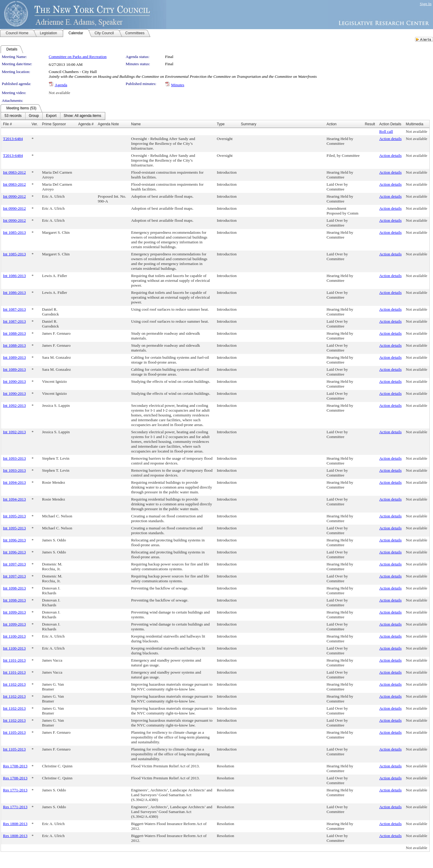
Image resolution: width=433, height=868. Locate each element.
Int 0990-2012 (14, 196)
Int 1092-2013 (14, 405)
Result (370, 124)
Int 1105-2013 (14, 732)
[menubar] (53, 116)
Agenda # (86, 124)
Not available (59, 93)
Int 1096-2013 (14, 540)
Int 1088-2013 (14, 333)
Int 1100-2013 (14, 636)
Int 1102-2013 (14, 684)
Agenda (61, 85)
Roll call (386, 131)
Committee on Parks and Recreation (78, 57)
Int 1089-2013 (14, 357)
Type (221, 124)
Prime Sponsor (54, 124)
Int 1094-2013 (14, 482)
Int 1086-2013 (14, 276)
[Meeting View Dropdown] (83, 116)
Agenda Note (108, 124)
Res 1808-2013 (15, 824)
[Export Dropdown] (51, 116)
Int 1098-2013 (14, 588)
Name (136, 124)
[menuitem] (13, 116)
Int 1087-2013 (14, 309)
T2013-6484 (13, 139)
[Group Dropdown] (34, 116)
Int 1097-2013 (14, 564)
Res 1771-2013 (15, 790)
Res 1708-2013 (15, 766)
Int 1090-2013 (14, 381)
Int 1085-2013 (14, 232)
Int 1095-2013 (14, 516)
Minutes (178, 85)
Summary (249, 124)
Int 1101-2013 (14, 660)
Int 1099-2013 (14, 612)
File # (7, 124)
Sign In (426, 4)
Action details (390, 139)
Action (332, 124)
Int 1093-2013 (14, 458)
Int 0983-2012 (14, 172)
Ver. (35, 124)
